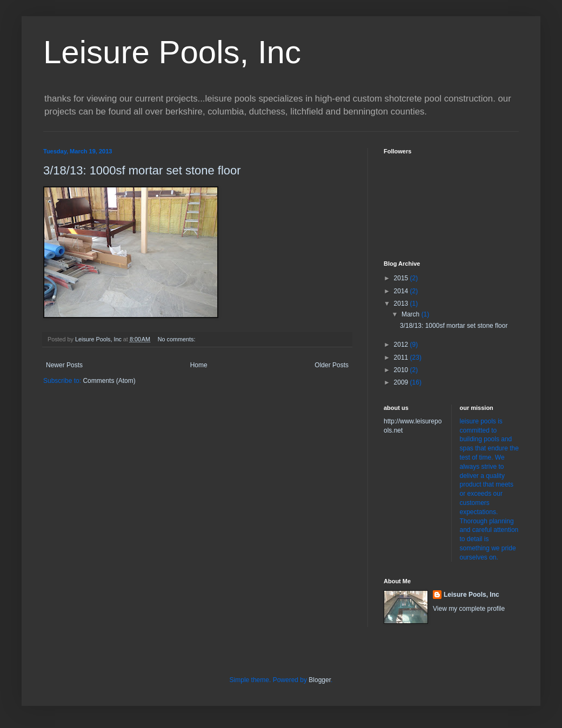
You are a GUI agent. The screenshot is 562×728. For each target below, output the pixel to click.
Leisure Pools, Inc (172, 52)
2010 (402, 370)
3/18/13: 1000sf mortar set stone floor (142, 170)
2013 (402, 304)
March (412, 314)
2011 (402, 358)
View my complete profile (469, 609)
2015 (402, 278)
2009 (402, 382)
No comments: (178, 339)
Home (199, 365)
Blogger (320, 680)
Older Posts (332, 365)
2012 (402, 345)
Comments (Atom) (109, 381)
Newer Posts (64, 365)
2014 (402, 291)
